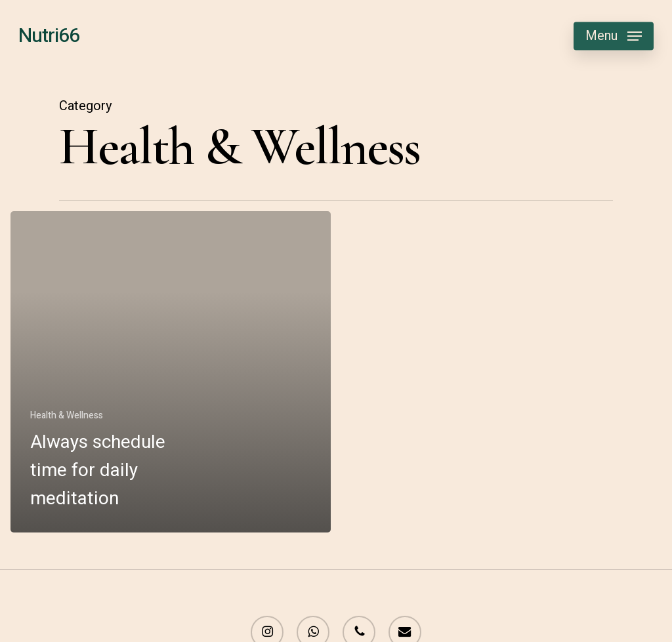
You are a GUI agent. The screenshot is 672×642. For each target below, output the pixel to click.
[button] (614, 36)
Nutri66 (49, 36)
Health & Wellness (67, 415)
